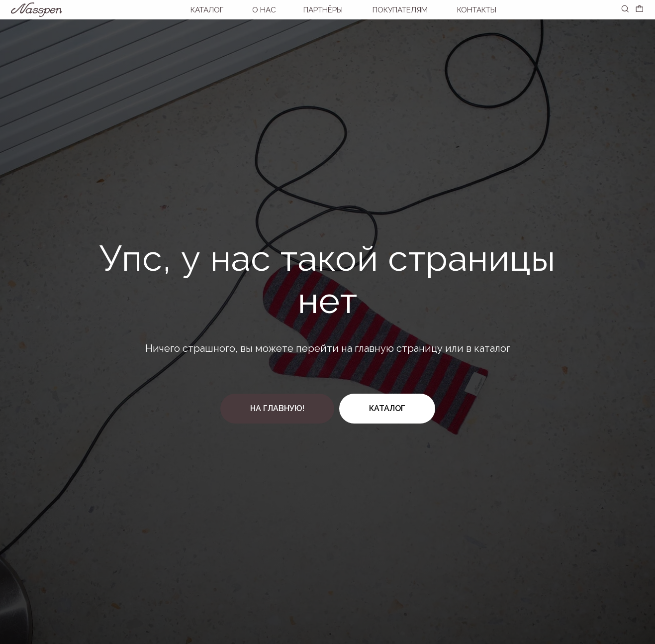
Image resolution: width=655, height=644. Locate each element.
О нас (264, 10)
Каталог (207, 10)
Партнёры (323, 10)
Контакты (477, 10)
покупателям (400, 10)
